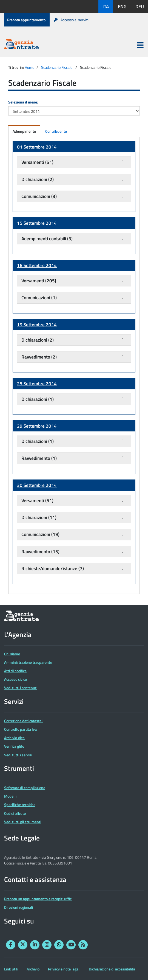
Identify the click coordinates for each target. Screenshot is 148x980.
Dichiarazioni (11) (39, 517)
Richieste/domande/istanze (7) (53, 569)
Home (29, 67)
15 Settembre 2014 (37, 223)
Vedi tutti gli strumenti (23, 822)
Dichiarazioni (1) (38, 399)
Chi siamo (12, 654)
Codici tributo (15, 813)
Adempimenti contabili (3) (47, 239)
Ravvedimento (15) (40, 552)
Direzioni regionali (18, 907)
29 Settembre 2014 (37, 426)
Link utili (11, 969)
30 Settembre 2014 (37, 485)
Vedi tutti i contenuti (21, 688)
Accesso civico (15, 679)
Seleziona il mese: (23, 102)
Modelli (10, 796)
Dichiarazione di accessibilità (112, 969)
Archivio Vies (14, 738)
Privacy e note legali (64, 969)
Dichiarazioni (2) (38, 179)
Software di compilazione (25, 788)
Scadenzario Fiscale (57, 67)
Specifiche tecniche (20, 805)
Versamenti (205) (39, 281)
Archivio (33, 969)
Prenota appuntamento (26, 20)
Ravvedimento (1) (39, 458)
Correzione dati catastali (24, 721)
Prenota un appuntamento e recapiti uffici (38, 899)
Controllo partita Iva (20, 729)
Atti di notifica (15, 671)
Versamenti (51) (37, 162)
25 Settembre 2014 (37, 384)
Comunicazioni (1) (39, 298)
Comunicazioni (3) (39, 196)
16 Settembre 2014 (37, 265)
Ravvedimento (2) (39, 357)
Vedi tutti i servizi (18, 755)
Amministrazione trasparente (28, 662)
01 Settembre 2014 (37, 147)
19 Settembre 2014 (37, 325)
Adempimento (24, 131)
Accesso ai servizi (71, 20)
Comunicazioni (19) (40, 534)
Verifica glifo (14, 746)
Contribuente (56, 131)
